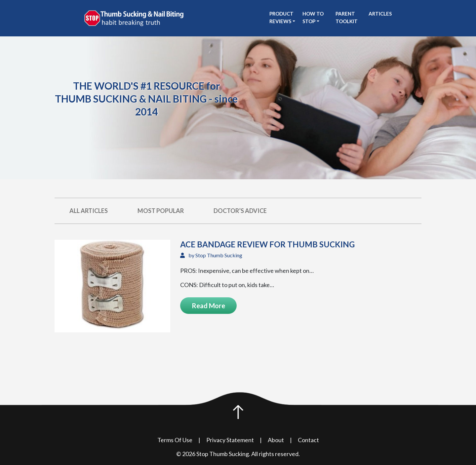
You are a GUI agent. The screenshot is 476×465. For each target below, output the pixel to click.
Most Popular (161, 211)
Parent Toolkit (347, 17)
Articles (380, 14)
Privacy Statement (230, 440)
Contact (308, 440)
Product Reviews (281, 17)
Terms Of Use (175, 440)
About (276, 440)
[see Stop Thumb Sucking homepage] (134, 18)
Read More (208, 306)
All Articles (89, 211)
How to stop (313, 17)
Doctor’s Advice (240, 211)
